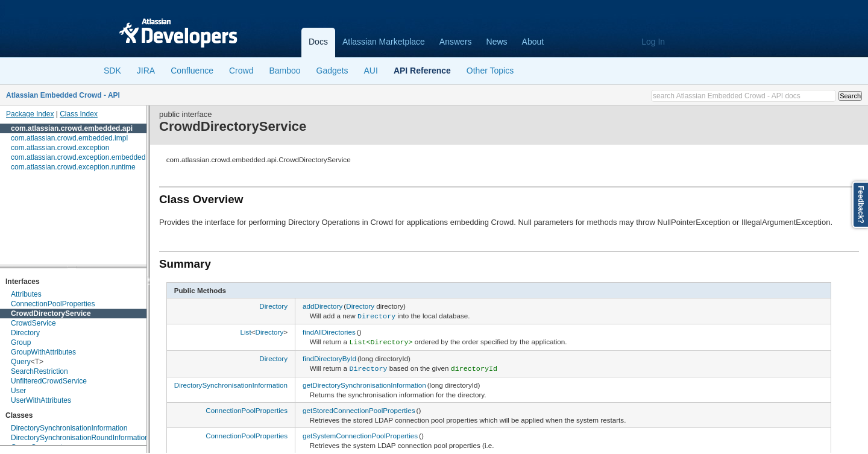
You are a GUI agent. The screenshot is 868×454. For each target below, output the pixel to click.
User (18, 391)
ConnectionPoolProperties (53, 304)
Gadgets (332, 71)
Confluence (192, 71)
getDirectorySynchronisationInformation (364, 382)
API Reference (422, 71)
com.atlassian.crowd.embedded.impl (69, 138)
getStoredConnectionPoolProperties (359, 407)
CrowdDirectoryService (51, 314)
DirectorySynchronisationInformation (69, 428)
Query (21, 362)
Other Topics (490, 71)
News (497, 42)
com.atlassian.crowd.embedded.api (72, 128)
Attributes (26, 294)
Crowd (241, 71)
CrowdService (33, 323)
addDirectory (322, 306)
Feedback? (861, 205)
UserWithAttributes (41, 400)
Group (21, 342)
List (245, 331)
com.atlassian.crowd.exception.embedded (78, 157)
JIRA (146, 71)
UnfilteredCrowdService (49, 381)
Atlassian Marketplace (384, 42)
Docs (318, 42)
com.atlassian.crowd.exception (60, 148)
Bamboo (285, 71)
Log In (653, 42)
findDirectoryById (329, 357)
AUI (371, 71)
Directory (25, 333)
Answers (456, 42)
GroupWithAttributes (43, 352)
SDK (112, 71)
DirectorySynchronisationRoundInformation (80, 438)
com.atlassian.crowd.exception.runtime (73, 167)
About (533, 42)
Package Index (30, 114)
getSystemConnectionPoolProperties (360, 433)
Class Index (79, 114)
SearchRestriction (39, 371)
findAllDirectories (329, 331)
